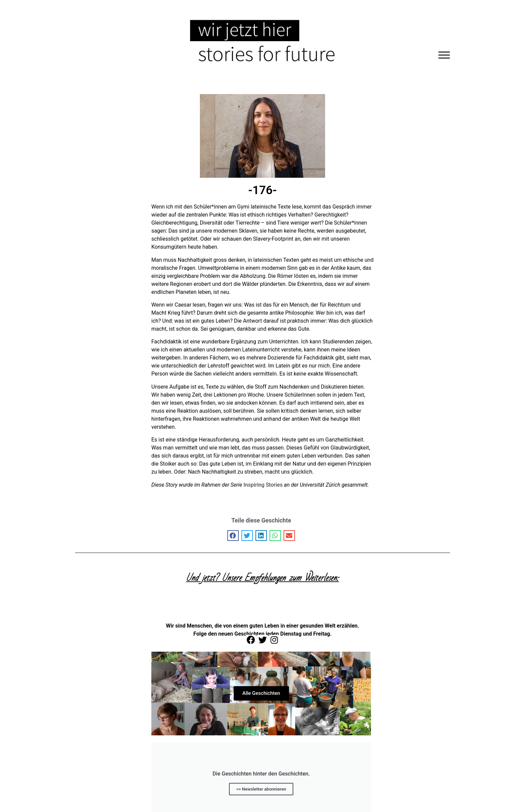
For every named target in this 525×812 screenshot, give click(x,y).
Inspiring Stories (263, 485)
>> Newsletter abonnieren (261, 789)
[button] (233, 536)
